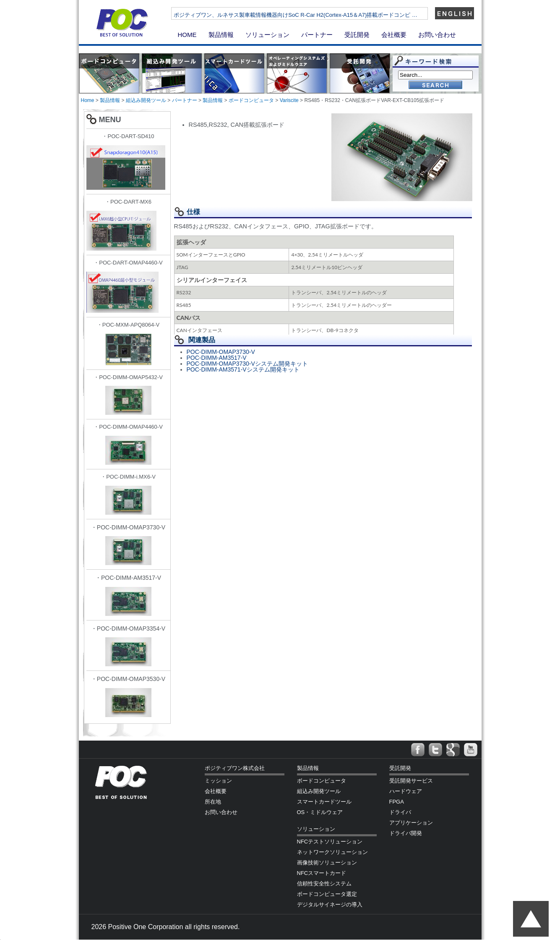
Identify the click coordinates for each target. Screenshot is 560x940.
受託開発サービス (411, 781)
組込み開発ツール (146, 100)
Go (435, 85)
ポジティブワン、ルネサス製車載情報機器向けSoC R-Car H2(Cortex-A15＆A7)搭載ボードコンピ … (321, 15)
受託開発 (357, 35)
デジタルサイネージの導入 (330, 905)
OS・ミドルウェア (320, 812)
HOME (187, 35)
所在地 (213, 802)
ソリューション (267, 35)
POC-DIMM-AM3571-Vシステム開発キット (243, 369)
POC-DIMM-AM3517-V (217, 358)
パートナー (317, 35)
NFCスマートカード (322, 873)
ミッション (218, 781)
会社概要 (394, 35)
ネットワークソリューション (332, 852)
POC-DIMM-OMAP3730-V (221, 352)
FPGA (397, 802)
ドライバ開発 (406, 833)
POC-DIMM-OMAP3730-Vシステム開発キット (247, 364)
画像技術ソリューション (327, 863)
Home (88, 100)
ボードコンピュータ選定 (327, 894)
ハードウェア (406, 791)
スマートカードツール (324, 802)
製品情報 (221, 35)
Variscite (289, 100)
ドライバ (400, 812)
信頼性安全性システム (324, 884)
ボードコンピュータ (251, 100)
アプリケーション (411, 823)
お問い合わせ (437, 35)
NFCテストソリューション (330, 842)
